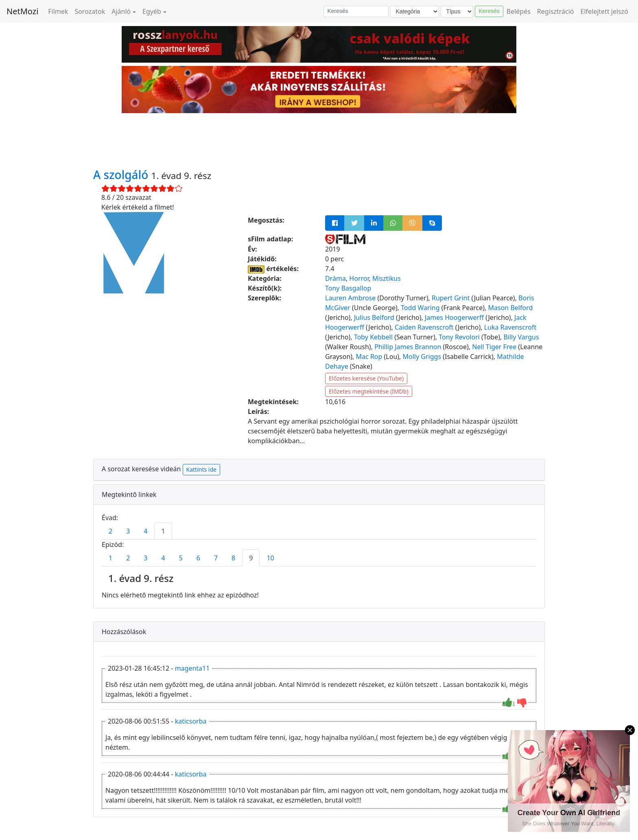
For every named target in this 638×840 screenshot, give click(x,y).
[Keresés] (356, 11)
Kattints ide (201, 469)
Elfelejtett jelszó (605, 11)
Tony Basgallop (348, 288)
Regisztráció (556, 11)
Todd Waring (420, 308)
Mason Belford (511, 308)
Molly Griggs (422, 357)
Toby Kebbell (373, 337)
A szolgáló (122, 175)
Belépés (519, 11)
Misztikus (387, 278)
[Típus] (457, 12)
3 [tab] (128, 531)
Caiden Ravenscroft (424, 327)
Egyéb (152, 11)
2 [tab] (110, 531)
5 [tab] (181, 558)
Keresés (489, 11)
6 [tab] (198, 558)
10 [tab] (270, 558)
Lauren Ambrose (350, 298)
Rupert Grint (451, 298)
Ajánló (121, 11)
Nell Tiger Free (494, 347)
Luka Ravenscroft (510, 327)
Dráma (335, 278)
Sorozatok (90, 11)
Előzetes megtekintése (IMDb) (369, 391)
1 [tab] (163, 531)
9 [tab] (251, 558)
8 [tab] (233, 558)
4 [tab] (145, 531)
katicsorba (191, 721)
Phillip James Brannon (408, 347)
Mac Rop (369, 357)
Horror (359, 278)
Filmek (58, 11)
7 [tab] (216, 558)
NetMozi (22, 11)
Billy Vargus (521, 337)
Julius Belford (374, 317)
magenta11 (192, 668)
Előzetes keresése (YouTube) (366, 378)
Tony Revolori (459, 337)
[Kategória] (415, 12)
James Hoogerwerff (454, 317)
